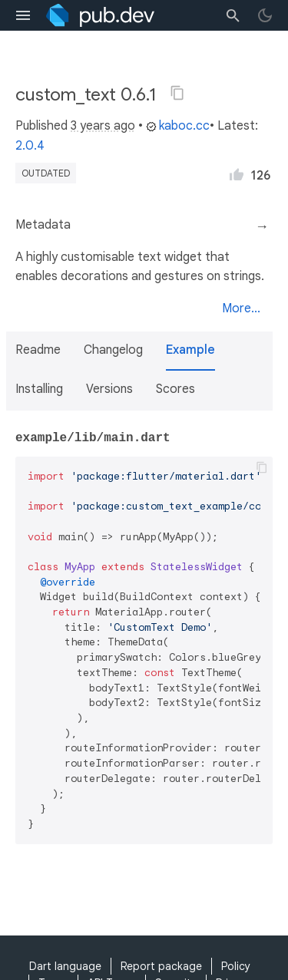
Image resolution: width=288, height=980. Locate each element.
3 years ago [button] (103, 126)
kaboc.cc (178, 126)
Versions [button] (109, 389)
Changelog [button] (113, 350)
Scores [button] (175, 389)
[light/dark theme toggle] (265, 15)
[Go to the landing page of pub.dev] (100, 15)
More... (241, 309)
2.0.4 (30, 146)
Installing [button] (39, 389)
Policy (236, 966)
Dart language (65, 966)
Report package (161, 966)
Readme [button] (38, 350)
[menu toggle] (23, 15)
